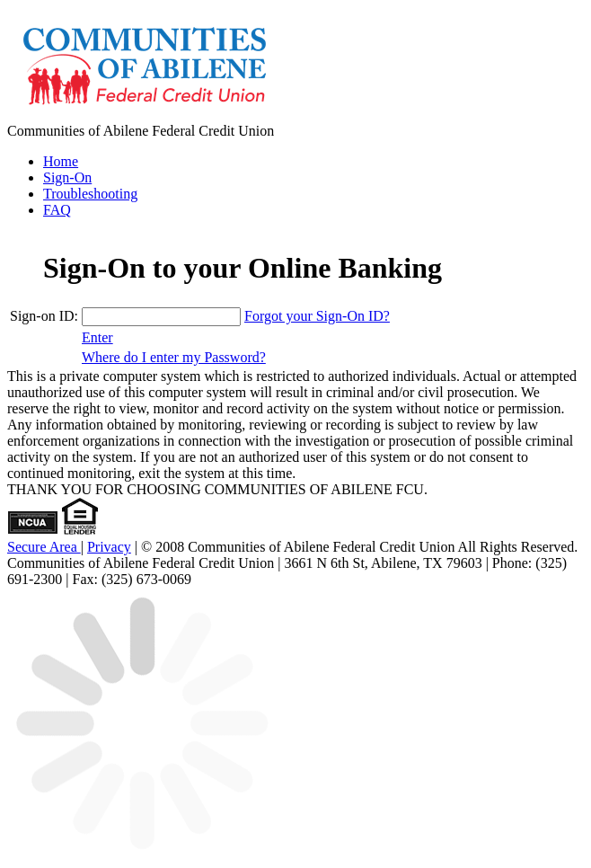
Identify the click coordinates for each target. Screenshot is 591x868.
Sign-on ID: (44, 316)
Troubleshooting (90, 194)
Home (61, 161)
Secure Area (44, 547)
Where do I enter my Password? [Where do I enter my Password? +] (174, 357)
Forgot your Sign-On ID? (317, 316)
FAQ (57, 210)
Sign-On (67, 177)
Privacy (109, 547)
